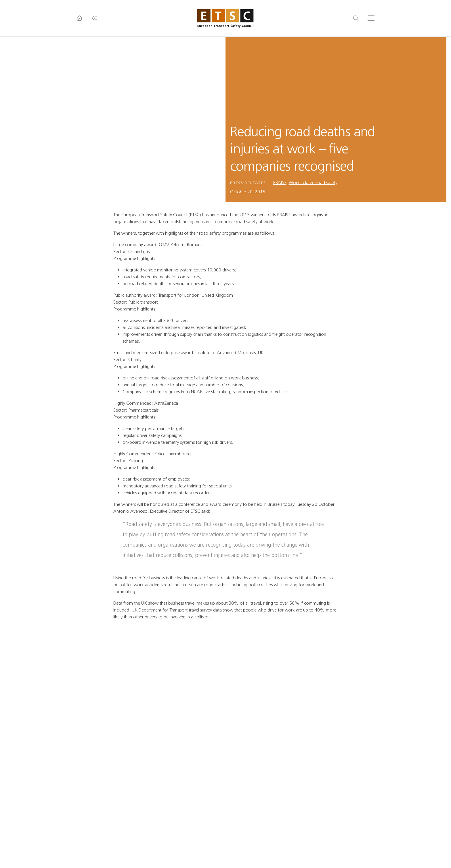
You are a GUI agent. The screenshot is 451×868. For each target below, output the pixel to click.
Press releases (248, 183)
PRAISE (280, 183)
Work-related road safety (313, 183)
